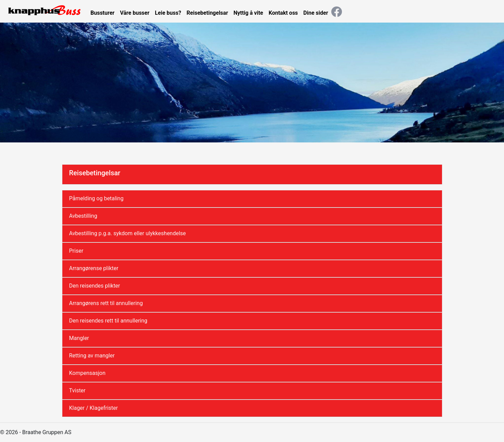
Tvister (77, 390)
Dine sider (316, 13)
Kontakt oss (283, 13)
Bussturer (102, 13)
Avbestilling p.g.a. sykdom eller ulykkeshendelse (128, 233)
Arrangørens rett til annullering (106, 303)
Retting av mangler (92, 356)
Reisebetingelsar (207, 13)
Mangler (79, 338)
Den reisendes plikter (95, 286)
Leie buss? (168, 13)
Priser (76, 251)
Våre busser (135, 13)
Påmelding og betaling (96, 198)
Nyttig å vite (248, 13)
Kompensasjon (87, 373)
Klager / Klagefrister (94, 408)
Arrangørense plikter (94, 268)
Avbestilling (83, 216)
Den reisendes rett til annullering (108, 321)
